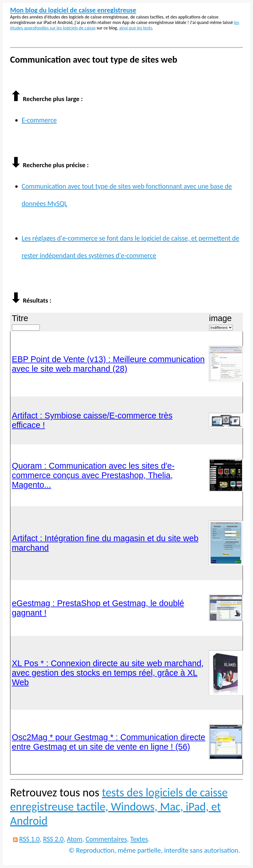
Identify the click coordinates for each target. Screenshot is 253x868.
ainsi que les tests (136, 28)
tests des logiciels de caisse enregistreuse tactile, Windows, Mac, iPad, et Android (119, 807)
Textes (139, 839)
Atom (75, 839)
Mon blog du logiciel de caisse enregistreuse (73, 10)
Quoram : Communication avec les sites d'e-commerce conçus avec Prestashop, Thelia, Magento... (93, 475)
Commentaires (106, 839)
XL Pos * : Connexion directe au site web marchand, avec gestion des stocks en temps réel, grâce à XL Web (108, 673)
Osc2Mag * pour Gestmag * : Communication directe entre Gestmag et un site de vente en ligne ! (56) (109, 742)
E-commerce (39, 120)
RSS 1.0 (29, 839)
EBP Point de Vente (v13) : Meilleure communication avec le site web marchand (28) (108, 364)
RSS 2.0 (53, 839)
